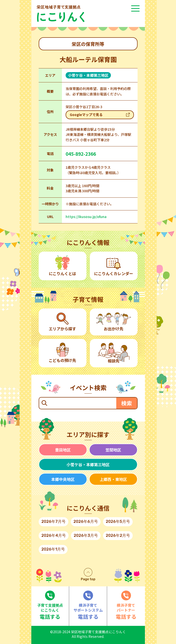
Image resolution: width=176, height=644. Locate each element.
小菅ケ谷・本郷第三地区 (88, 464)
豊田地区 (63, 450)
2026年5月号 (118, 522)
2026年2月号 (118, 535)
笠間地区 (113, 450)
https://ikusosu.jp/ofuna (86, 217)
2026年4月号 (54, 535)
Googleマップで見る (86, 115)
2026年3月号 (86, 535)
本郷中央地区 (63, 479)
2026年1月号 (53, 549)
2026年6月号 (86, 522)
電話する (50, 605)
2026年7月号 (53, 522)
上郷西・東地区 (113, 479)
